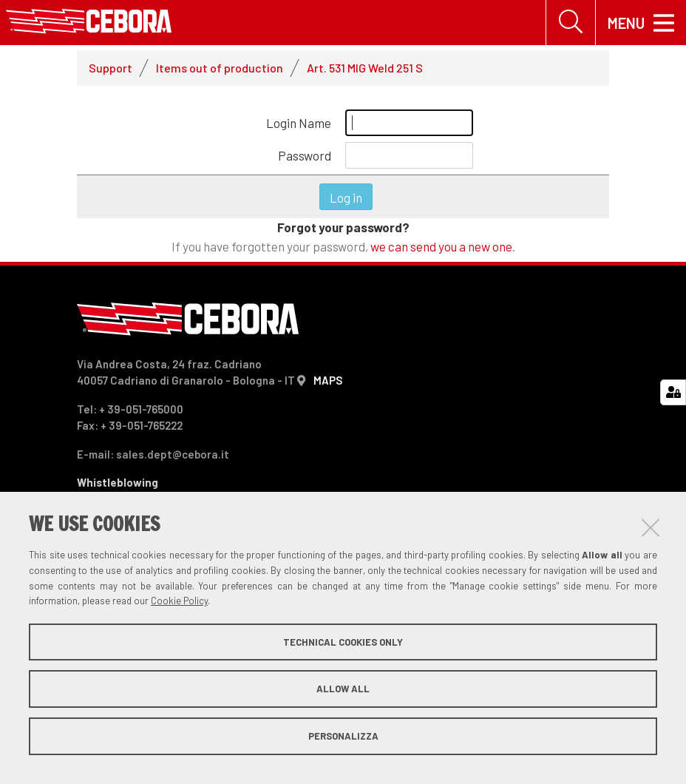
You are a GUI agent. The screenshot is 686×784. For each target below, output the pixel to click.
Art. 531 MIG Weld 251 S (365, 68)
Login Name (299, 123)
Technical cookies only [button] (343, 642)
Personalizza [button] (343, 736)
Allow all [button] (343, 689)
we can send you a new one (441, 246)
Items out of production (220, 68)
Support (111, 68)
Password (305, 155)
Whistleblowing (118, 482)
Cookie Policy (179, 601)
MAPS (328, 380)
